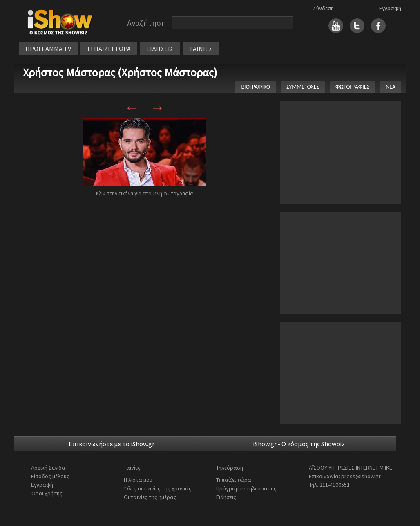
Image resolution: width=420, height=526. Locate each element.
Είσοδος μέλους (50, 476)
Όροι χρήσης (47, 493)
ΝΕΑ (391, 87)
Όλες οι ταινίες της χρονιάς (158, 488)
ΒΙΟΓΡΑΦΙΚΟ (256, 87)
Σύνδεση (323, 8)
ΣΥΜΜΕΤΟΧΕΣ (303, 87)
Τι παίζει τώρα (234, 480)
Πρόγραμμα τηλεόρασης (246, 488)
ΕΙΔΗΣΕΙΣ (160, 49)
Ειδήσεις (226, 497)
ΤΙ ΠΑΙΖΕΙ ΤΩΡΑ (109, 49)
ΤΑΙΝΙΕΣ (201, 49)
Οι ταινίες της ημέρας (150, 497)
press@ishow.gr (361, 476)
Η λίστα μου (138, 480)
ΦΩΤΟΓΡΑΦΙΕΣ (352, 87)
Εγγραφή (390, 8)
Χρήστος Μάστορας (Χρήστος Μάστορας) (120, 72)
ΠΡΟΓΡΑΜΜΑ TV (48, 49)
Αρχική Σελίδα (48, 468)
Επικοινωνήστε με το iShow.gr (112, 444)
